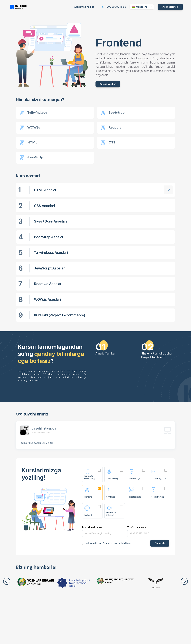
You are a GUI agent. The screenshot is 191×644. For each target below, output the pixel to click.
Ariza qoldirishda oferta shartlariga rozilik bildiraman (110, 543)
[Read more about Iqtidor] (114, 7)
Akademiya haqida (84, 7)
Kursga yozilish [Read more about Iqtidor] (108, 84)
